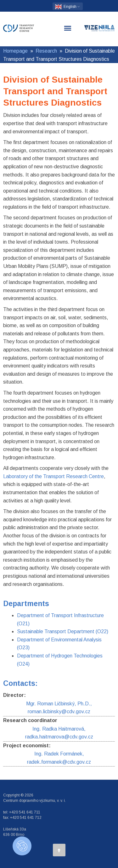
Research (46, 51)
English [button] (68, 7)
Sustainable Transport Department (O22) (63, 631)
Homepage (15, 51)
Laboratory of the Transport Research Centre (53, 476)
